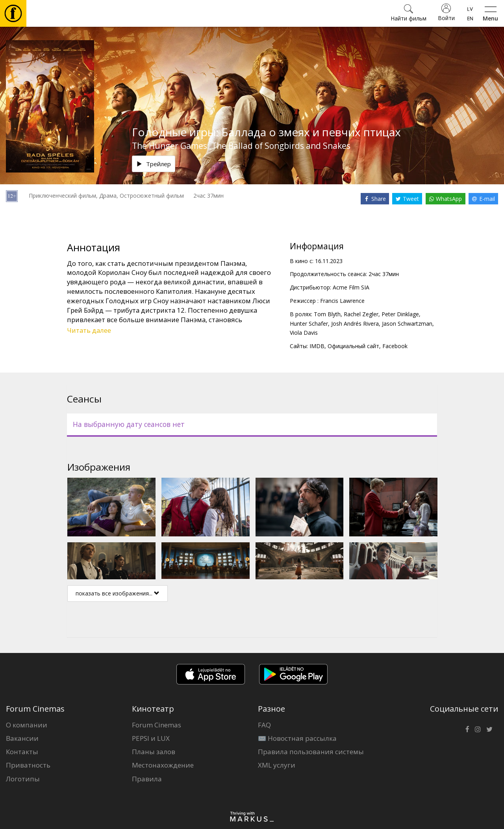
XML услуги (277, 765)
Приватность (28, 765)
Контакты (22, 752)
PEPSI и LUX (151, 738)
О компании (27, 725)
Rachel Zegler (361, 314)
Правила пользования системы (311, 752)
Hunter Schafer (309, 324)
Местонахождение (163, 765)
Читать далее (89, 330)
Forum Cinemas (157, 725)
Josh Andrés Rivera (355, 324)
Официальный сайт (353, 346)
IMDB (317, 346)
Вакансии (22, 738)
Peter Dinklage (400, 314)
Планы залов (154, 752)
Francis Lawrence (342, 301)
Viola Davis (304, 333)
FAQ (264, 725)
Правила (147, 779)
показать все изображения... (118, 593)
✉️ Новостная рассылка (297, 738)
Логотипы (23, 779)
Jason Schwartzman (407, 324)
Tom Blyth (327, 314)
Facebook (395, 346)
